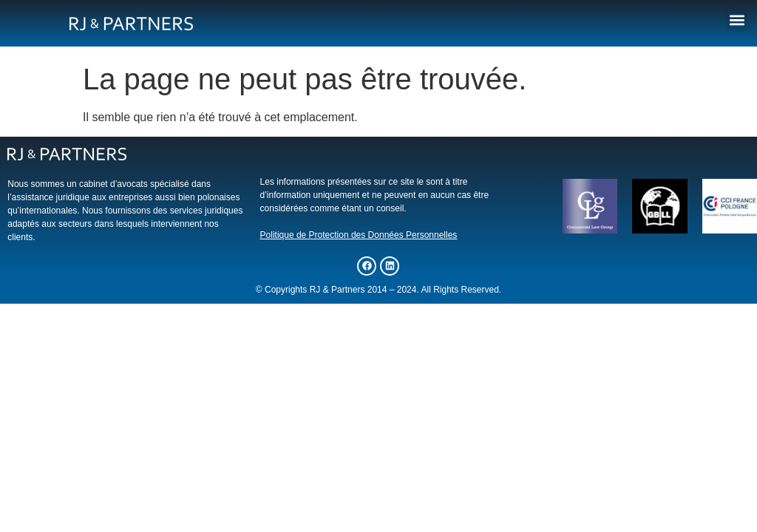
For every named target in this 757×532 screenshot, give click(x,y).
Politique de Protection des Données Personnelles (359, 235)
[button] (737, 20)
